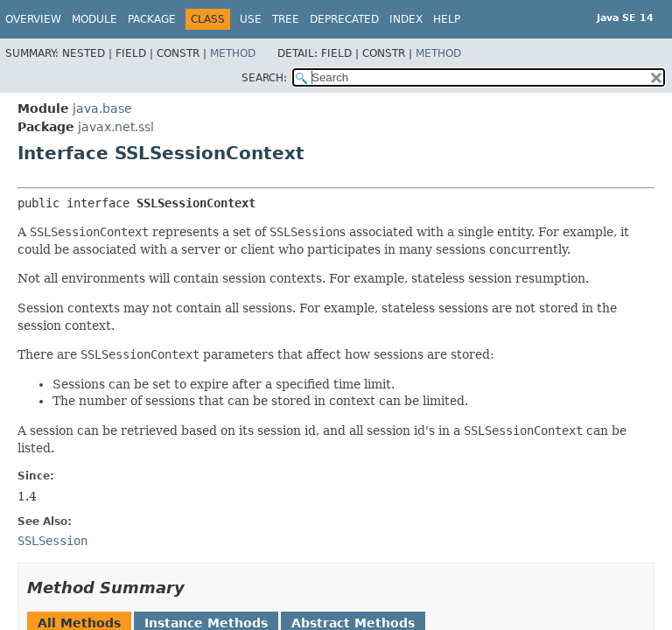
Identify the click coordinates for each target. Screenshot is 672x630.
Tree (286, 19)
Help (447, 19)
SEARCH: (264, 78)
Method (233, 53)
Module (94, 19)
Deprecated (344, 19)
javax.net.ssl (116, 127)
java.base (102, 108)
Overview (33, 19)
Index (406, 19)
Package (152, 19)
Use (251, 19)
